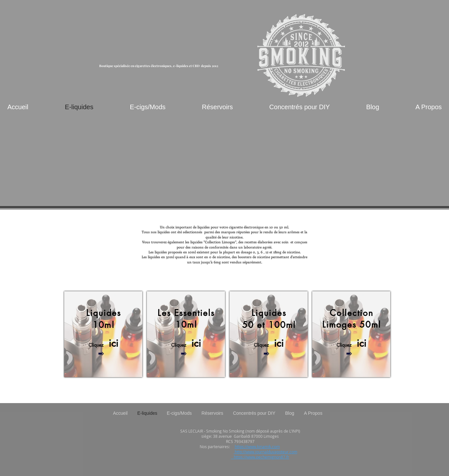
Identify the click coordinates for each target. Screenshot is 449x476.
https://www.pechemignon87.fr (260, 457)
